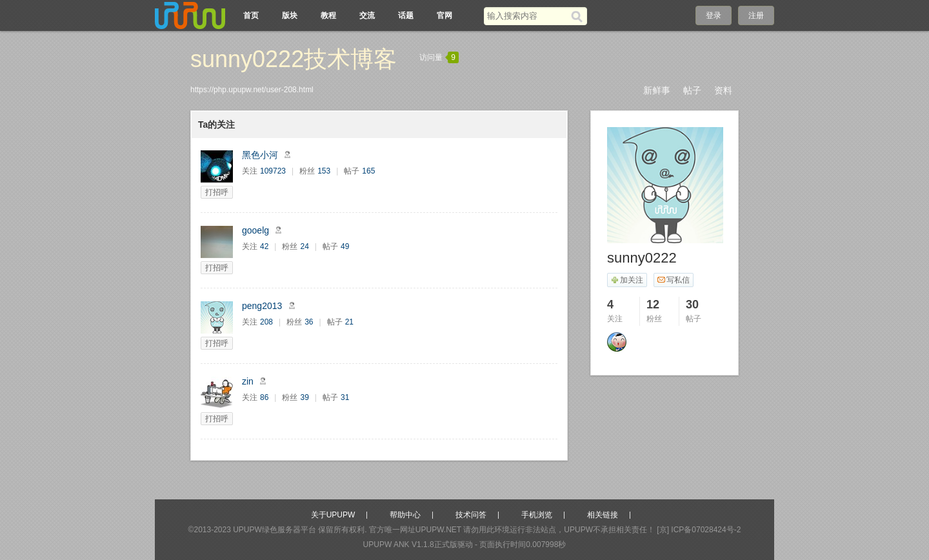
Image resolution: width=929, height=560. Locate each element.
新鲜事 (657, 90)
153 (324, 171)
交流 (367, 15)
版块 (290, 15)
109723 (273, 171)
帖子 (692, 90)
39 (304, 397)
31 (345, 397)
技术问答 (471, 515)
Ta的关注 (216, 125)
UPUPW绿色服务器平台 (275, 530)
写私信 (673, 280)
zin (248, 381)
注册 (756, 15)
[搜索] (579, 16)
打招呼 (217, 192)
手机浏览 (537, 515)
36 (309, 322)
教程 (328, 15)
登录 (714, 15)
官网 (445, 15)
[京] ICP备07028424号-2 (699, 530)
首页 (251, 15)
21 (349, 322)
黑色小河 (260, 155)
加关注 (627, 280)
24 (304, 246)
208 (266, 322)
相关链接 (603, 515)
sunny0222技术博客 (294, 59)
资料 (723, 90)
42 (264, 246)
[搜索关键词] (527, 16)
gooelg (255, 230)
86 (264, 397)
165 (368, 171)
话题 (406, 15)
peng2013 (262, 306)
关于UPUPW (333, 515)
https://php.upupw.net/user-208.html (252, 90)
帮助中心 (405, 515)
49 (345, 246)
